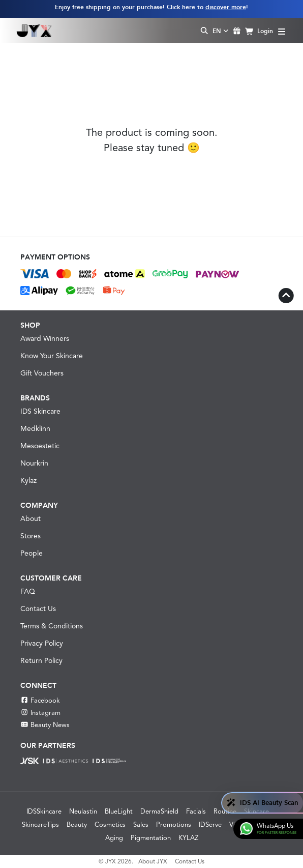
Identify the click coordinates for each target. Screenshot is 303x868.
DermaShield (159, 811)
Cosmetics (110, 824)
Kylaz (28, 480)
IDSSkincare (44, 811)
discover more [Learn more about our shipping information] (226, 7)
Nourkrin (34, 463)
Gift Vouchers (42, 373)
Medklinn (35, 428)
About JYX (153, 861)
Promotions (174, 824)
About (31, 518)
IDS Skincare (40, 411)
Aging (114, 838)
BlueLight (119, 811)
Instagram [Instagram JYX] (40, 713)
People (32, 553)
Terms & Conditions (52, 626)
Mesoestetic (40, 446)
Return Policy (41, 660)
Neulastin (83, 811)
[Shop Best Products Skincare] (34, 31)
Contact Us (38, 609)
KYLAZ (188, 838)
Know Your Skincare (52, 356)
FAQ (28, 591)
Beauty (77, 824)
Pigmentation (151, 838)
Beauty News (45, 725)
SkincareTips (40, 824)
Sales (141, 824)
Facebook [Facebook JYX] (40, 700)
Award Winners (45, 338)
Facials (196, 811)
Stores (31, 536)
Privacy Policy (42, 643)
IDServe (210, 824)
